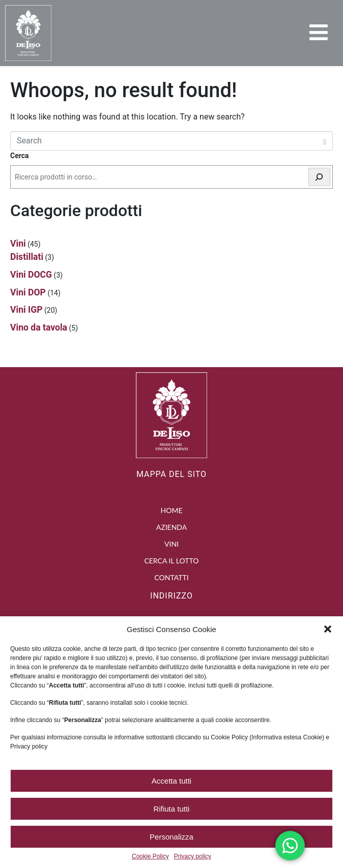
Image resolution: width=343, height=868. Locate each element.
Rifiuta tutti (172, 809)
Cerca (20, 156)
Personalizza (171, 837)
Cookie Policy (150, 857)
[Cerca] (320, 177)
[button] (328, 629)
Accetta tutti (171, 781)
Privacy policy (193, 857)
